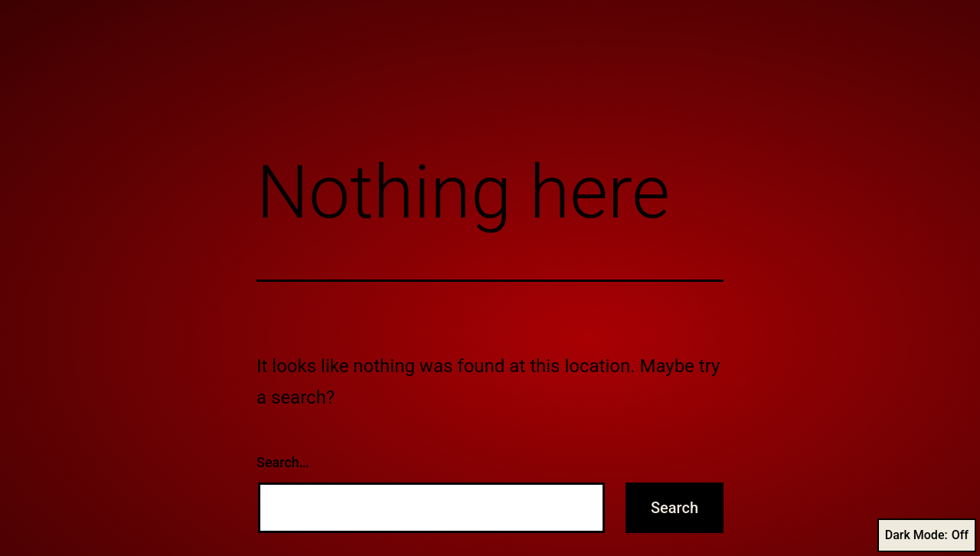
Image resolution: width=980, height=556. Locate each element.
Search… (283, 462)
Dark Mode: (927, 535)
